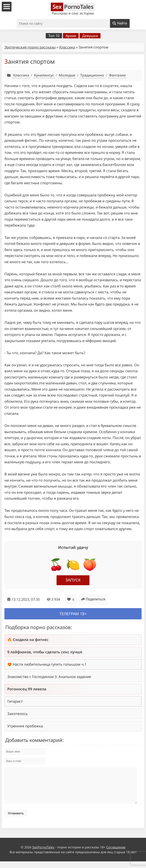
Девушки (90, 36)
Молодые (67, 75)
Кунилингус (44, 75)
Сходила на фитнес (31, 640)
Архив (71, 36)
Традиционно (92, 75)
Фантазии (117, 75)
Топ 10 (54, 36)
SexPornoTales (43, 854)
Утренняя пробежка (25, 726)
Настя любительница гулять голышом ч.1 (50, 664)
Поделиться (93, 599)
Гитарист (15, 701)
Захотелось (17, 714)
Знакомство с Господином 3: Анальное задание (49, 677)
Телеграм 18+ (73, 614)
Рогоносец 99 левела (27, 689)
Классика (67, 47)
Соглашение (116, 854)
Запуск (73, 580)
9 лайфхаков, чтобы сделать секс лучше (45, 652)
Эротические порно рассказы (30, 47)
